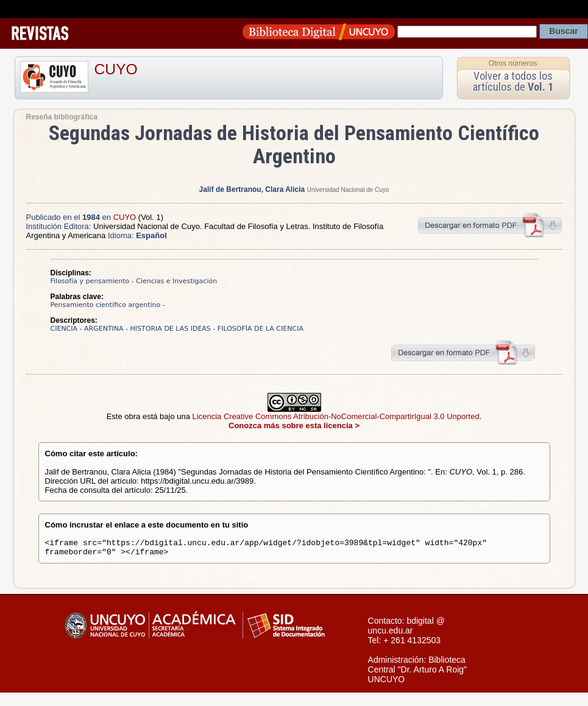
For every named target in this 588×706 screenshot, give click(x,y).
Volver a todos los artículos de (513, 81)
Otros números (513, 63)
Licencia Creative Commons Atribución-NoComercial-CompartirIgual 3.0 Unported (336, 416)
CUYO (116, 69)
